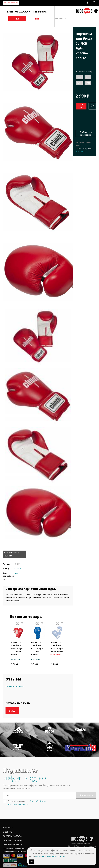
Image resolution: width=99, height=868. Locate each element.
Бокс (17, 573)
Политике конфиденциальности (50, 856)
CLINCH (18, 568)
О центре (7, 827)
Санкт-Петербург (11, 3)
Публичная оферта (12, 840)
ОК (32, 862)
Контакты (8, 823)
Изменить (80, 152)
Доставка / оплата (12, 831)
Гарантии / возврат (12, 836)
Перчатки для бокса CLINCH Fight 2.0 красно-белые (17, 648)
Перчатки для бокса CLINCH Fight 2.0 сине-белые (37, 648)
